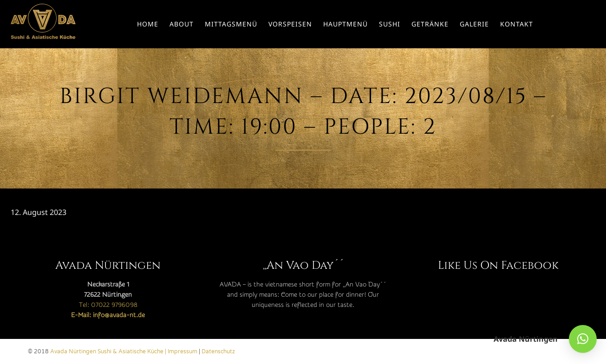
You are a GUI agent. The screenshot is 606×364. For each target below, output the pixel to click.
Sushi (390, 24)
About (182, 24)
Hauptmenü (345, 24)
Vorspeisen (290, 24)
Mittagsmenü (231, 24)
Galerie (474, 24)
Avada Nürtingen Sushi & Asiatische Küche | (109, 351)
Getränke (430, 24)
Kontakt (517, 24)
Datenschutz (218, 351)
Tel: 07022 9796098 (108, 305)
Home (148, 24)
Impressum (182, 351)
